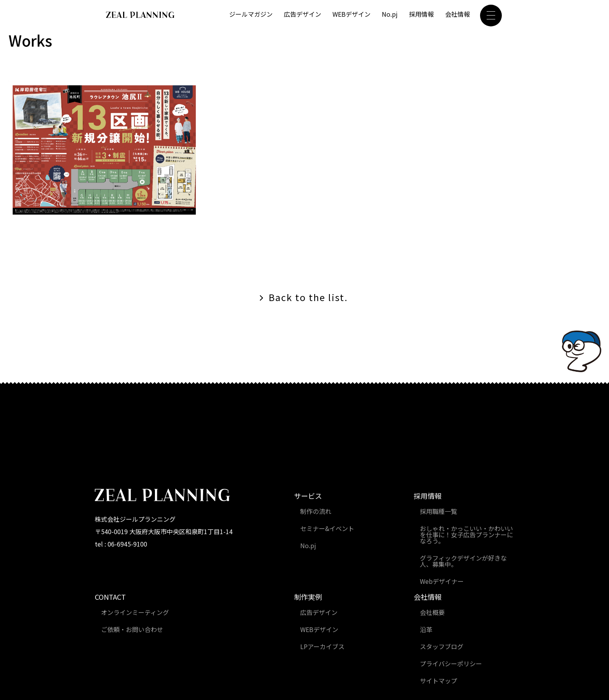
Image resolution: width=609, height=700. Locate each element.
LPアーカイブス (322, 646)
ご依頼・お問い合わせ (132, 629)
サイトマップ (438, 681)
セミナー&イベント (327, 528)
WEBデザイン (351, 14)
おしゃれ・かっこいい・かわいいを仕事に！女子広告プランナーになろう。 (466, 535)
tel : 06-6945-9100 (121, 544)
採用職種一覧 (438, 511)
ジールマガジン (251, 14)
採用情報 (421, 14)
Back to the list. (308, 297)
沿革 (426, 629)
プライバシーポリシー (451, 663)
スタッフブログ (442, 646)
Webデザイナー (442, 581)
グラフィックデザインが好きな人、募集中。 (463, 561)
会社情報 (458, 14)
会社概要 (432, 612)
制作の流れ (316, 511)
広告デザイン (303, 14)
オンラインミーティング (135, 612)
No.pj (390, 14)
